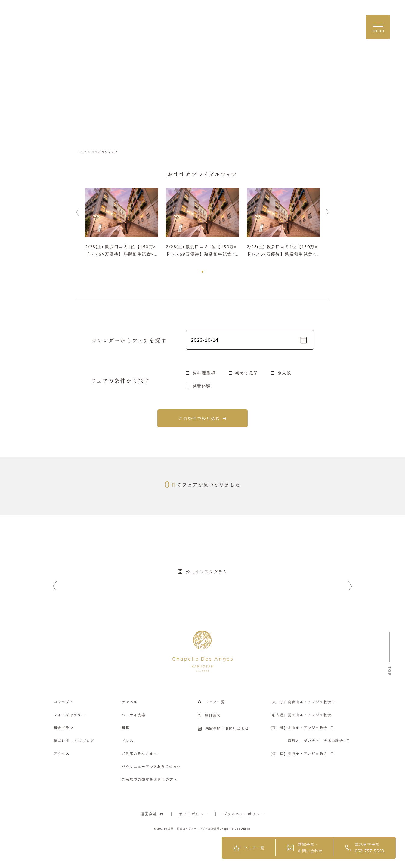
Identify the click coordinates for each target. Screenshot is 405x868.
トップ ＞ (84, 152)
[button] (202, 272)
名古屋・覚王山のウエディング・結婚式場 (193, 829)
